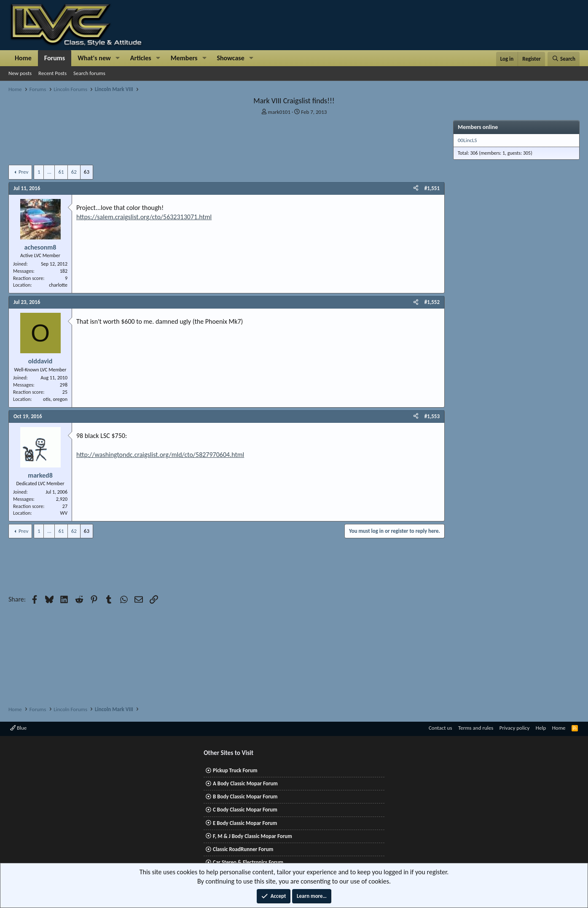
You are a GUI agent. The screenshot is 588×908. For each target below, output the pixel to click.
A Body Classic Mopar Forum (245, 783)
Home (23, 58)
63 (87, 172)
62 (74, 172)
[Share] (416, 188)
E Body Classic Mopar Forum (245, 823)
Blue (18, 728)
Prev (23, 172)
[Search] (564, 59)
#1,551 (432, 188)
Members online (478, 127)
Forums (55, 58)
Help (541, 728)
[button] (118, 58)
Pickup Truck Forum (235, 770)
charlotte (58, 285)
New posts (20, 73)
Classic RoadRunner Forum (243, 849)
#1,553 (432, 416)
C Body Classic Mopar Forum (245, 810)
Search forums (89, 73)
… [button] (49, 172)
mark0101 (279, 112)
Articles (141, 58)
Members (184, 58)
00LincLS (467, 140)
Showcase (230, 58)
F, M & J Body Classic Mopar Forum (252, 836)
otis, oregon (55, 399)
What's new (94, 58)
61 (61, 172)
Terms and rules (476, 728)
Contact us (440, 728)
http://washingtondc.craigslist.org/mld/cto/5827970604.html (160, 455)
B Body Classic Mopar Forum (245, 797)
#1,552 (432, 302)
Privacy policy (515, 728)
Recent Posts (52, 73)
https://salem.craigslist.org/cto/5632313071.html (144, 217)
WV (64, 513)
